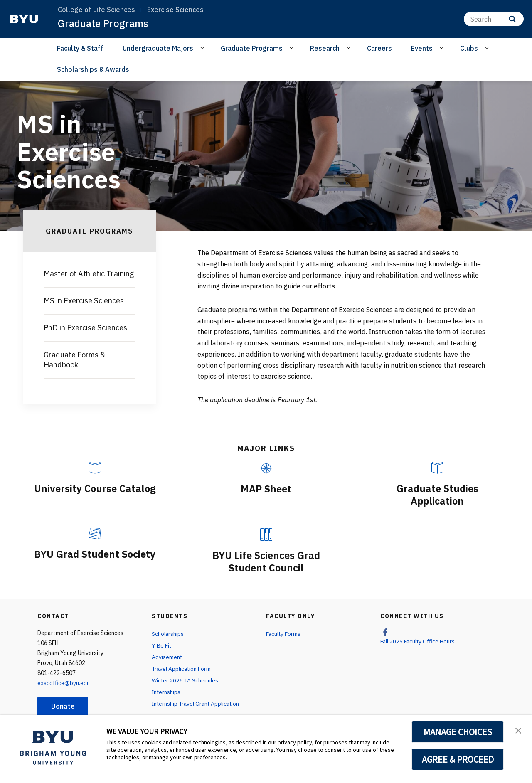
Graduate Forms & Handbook (75, 360)
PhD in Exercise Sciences (85, 328)
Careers (379, 48)
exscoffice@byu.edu (64, 682)
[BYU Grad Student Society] (95, 533)
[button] (518, 730)
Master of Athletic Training (89, 274)
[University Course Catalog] (95, 468)
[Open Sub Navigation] (203, 48)
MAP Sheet (266, 489)
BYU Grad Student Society (95, 554)
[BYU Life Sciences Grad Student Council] (266, 534)
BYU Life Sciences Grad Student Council (266, 561)
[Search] (494, 19)
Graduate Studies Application (437, 495)
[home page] (24, 19)
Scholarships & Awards (93, 69)
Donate (63, 705)
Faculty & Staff (80, 48)
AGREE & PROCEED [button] (458, 759)
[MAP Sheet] (266, 468)
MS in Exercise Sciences (84, 301)
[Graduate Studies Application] (437, 468)
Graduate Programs (103, 23)
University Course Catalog (95, 488)
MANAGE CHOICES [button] (458, 732)
